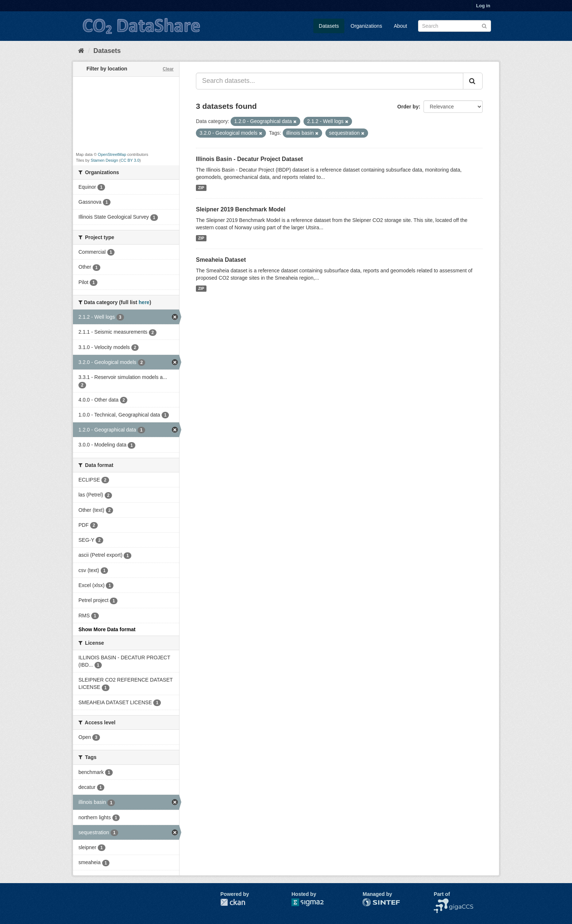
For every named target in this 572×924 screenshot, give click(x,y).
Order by (408, 107)
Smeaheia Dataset (221, 260)
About (400, 26)
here (144, 302)
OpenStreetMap (112, 154)
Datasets (329, 26)
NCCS (441, 902)
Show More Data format (107, 629)
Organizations (366, 26)
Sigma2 (313, 902)
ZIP (201, 188)
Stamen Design (105, 160)
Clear (168, 69)
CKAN (233, 902)
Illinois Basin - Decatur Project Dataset (249, 159)
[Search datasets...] (330, 81)
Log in (483, 6)
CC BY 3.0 (130, 160)
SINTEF (372, 902)
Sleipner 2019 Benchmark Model (241, 209)
